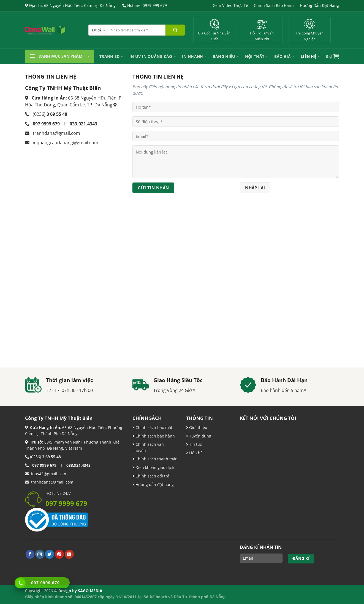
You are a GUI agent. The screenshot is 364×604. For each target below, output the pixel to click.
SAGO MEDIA (90, 591)
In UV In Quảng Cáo (153, 56)
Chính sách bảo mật (153, 427)
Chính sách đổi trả (152, 476)
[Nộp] (175, 30)
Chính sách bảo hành (155, 436)
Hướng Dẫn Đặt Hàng (319, 5)
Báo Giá (284, 56)
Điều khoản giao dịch (153, 467)
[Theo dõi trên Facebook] (30, 554)
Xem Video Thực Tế (231, 5)
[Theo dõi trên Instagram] (40, 554)
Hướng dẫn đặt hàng (154, 484)
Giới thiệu (198, 427)
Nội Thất (257, 56)
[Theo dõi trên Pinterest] (59, 554)
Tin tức (195, 444)
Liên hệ (195, 453)
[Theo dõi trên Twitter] (50, 554)
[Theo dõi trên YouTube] (69, 554)
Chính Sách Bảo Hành (274, 5)
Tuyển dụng (200, 436)
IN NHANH (194, 56)
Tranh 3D (111, 56)
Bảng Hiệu (226, 56)
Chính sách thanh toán (156, 459)
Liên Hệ (310, 56)
